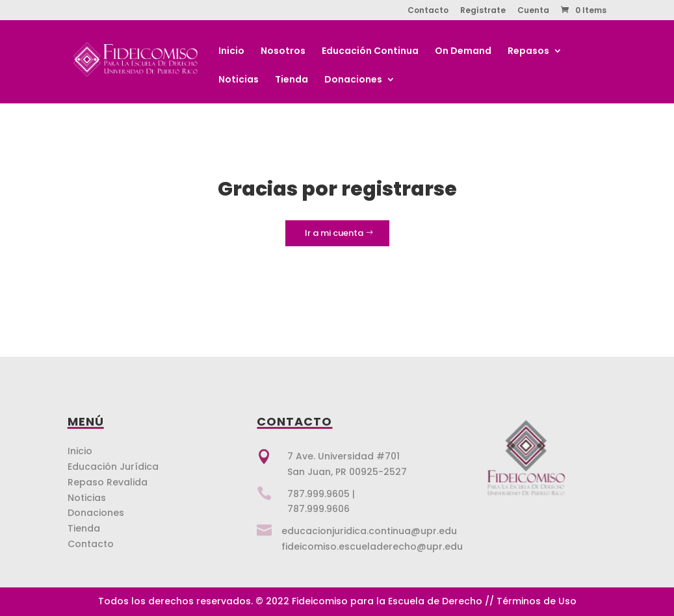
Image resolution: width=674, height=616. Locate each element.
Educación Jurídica (113, 467)
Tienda (292, 80)
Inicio (231, 52)
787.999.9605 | (321, 494)
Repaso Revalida (108, 482)
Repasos (528, 52)
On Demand (463, 52)
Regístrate (483, 11)
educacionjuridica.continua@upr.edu (369, 531)
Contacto (428, 11)
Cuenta (533, 11)
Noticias (239, 80)
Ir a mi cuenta (334, 233)
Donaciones (353, 80)
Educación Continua (370, 52)
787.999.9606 (318, 509)
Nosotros (283, 52)
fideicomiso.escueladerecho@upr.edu (372, 546)
